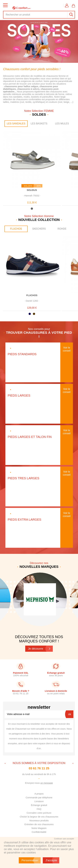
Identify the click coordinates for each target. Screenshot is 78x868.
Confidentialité (39, 832)
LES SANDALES (16, 124)
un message (47, 783)
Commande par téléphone (39, 797)
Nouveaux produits (39, 820)
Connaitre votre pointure (39, 813)
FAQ (39, 809)
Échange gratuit (39, 805)
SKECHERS (39, 229)
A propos (39, 794)
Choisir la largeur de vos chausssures (39, 817)
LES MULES (62, 124)
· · (32, 196)
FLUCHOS (16, 229)
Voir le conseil (67, 349)
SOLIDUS (32, 190)
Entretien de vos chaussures (39, 824)
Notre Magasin (39, 828)
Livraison (39, 801)
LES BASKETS (39, 124)
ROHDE (62, 229)
